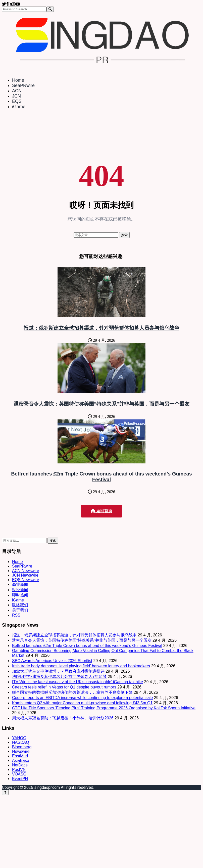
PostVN (19, 770)
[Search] (50, 9)
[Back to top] (5, 792)
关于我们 (20, 610)
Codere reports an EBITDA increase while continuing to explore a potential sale (82, 698)
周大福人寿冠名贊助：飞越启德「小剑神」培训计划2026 (63, 718)
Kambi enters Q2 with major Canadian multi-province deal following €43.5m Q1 (82, 703)
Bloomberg (22, 747)
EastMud (20, 756)
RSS (16, 615)
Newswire (21, 751)
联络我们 (20, 605)
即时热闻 (20, 595)
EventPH (20, 779)
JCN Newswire (25, 575)
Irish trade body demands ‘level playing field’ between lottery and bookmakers (81, 666)
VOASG (19, 774)
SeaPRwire (23, 85)
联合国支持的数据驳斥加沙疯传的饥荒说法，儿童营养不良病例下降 (72, 692)
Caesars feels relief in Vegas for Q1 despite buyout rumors (64, 687)
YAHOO (19, 738)
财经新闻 (20, 590)
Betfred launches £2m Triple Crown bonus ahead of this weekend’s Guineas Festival (101, 477)
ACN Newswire (26, 571)
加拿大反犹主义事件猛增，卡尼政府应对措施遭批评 (58, 671)
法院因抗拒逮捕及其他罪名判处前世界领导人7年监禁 (59, 677)
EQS (17, 101)
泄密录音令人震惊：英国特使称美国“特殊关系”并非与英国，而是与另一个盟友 (101, 404)
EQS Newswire (26, 580)
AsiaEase (21, 761)
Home (18, 80)
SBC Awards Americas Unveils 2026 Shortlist (52, 661)
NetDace (20, 765)
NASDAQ (21, 742)
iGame (19, 107)
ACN (17, 91)
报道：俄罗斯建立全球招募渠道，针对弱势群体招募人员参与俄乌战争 (101, 328)
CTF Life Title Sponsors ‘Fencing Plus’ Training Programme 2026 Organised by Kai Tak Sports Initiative (104, 708)
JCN (16, 96)
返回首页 (101, 511)
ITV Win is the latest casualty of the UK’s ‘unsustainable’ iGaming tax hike (78, 682)
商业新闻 (20, 584)
